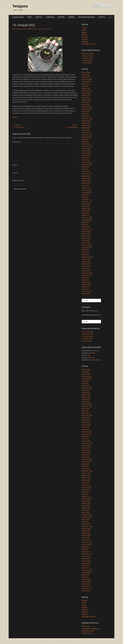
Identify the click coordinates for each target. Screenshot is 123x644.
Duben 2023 (86, 153)
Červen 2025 (86, 93)
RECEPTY (102, 17)
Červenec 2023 (87, 146)
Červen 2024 (86, 121)
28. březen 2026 (87, 54)
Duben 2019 (86, 264)
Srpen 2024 (86, 116)
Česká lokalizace (87, 633)
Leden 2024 (86, 132)
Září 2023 (85, 142)
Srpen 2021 (86, 199)
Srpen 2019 (86, 255)
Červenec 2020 (87, 229)
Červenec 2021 (87, 202)
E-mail (15, 173)
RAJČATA (85, 37)
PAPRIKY (85, 35)
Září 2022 (85, 169)
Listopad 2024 (87, 109)
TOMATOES (50, 17)
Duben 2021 (86, 208)
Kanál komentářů (88, 631)
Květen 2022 (86, 178)
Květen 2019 (86, 261)
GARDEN (71, 17)
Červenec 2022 (87, 174)
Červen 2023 (86, 148)
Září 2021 (85, 197)
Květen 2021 (86, 206)
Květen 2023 (86, 151)
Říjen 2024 (85, 112)
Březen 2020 (86, 238)
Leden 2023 (86, 160)
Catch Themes (82, 641)
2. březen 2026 (87, 60)
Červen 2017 (86, 294)
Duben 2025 (86, 98)
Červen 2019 (86, 259)
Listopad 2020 (87, 220)
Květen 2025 (86, 95)
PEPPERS (61, 17)
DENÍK (16, 117)
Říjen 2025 (85, 84)
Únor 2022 (85, 185)
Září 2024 (85, 114)
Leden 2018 (86, 287)
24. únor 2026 (87, 63)
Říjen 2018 (85, 278)
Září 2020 (85, 225)
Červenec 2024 (87, 118)
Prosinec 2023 (87, 135)
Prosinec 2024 (87, 107)
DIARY (30, 17)
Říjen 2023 (85, 139)
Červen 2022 (86, 176)
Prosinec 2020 (87, 218)
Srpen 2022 (86, 172)
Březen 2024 (86, 128)
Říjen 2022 (85, 167)
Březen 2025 (86, 100)
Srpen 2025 (86, 88)
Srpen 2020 (86, 227)
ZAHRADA (85, 42)
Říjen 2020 (85, 222)
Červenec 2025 (87, 91)
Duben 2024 (86, 125)
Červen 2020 (86, 231)
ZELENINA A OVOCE (89, 44)
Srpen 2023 (86, 144)
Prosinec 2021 (87, 190)
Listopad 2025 (87, 82)
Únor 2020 (85, 241)
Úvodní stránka (18, 17)
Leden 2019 (86, 271)
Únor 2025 (85, 102)
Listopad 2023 (87, 137)
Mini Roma (96, 360)
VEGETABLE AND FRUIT (87, 17)
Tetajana (20, 6)
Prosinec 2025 (87, 79)
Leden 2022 (86, 188)
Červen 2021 (86, 204)
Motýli (84, 32)
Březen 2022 (86, 183)
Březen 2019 (86, 266)
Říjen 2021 (85, 195)
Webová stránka (18, 180)
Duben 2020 (86, 236)
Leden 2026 (86, 77)
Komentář (17, 142)
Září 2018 (85, 280)
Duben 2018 (86, 285)
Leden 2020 (86, 243)
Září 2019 (85, 252)
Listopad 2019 (87, 248)
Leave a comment (46, 29)
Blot (94, 353)
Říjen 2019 (85, 250)
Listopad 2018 (87, 275)
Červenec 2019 (87, 257)
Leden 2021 (86, 215)
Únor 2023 (85, 158)
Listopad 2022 (87, 165)
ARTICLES (39, 17)
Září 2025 (85, 86)
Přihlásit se (86, 626)
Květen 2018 (86, 282)
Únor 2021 (85, 213)
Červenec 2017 (87, 291)
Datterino (96, 351)
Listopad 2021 (87, 192)
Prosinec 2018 (87, 273)
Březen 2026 (86, 72)
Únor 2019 (85, 268)
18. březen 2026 (87, 56)
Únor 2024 (85, 130)
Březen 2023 (86, 155)
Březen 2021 (86, 211)
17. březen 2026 (87, 58)
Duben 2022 (86, 181)
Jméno (15, 165)
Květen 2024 (86, 123)
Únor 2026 (85, 75)
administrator (33, 29)
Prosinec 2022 (87, 162)
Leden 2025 (86, 105)
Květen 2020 (86, 234)
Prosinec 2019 (87, 245)
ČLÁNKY (85, 28)
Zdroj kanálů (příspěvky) (90, 629)
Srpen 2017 (86, 289)
